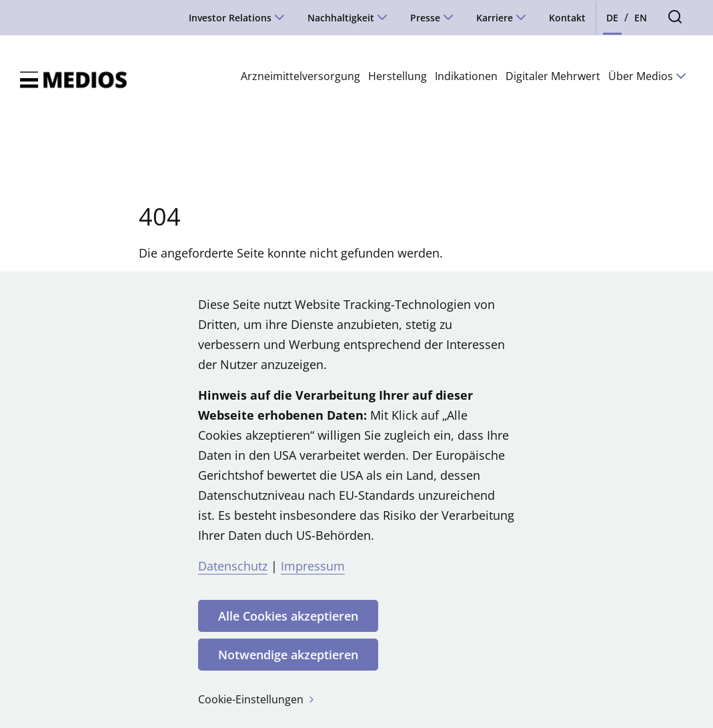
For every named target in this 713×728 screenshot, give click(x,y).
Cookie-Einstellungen (257, 699)
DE (612, 18)
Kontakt (567, 18)
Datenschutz (233, 566)
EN (641, 18)
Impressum (313, 566)
